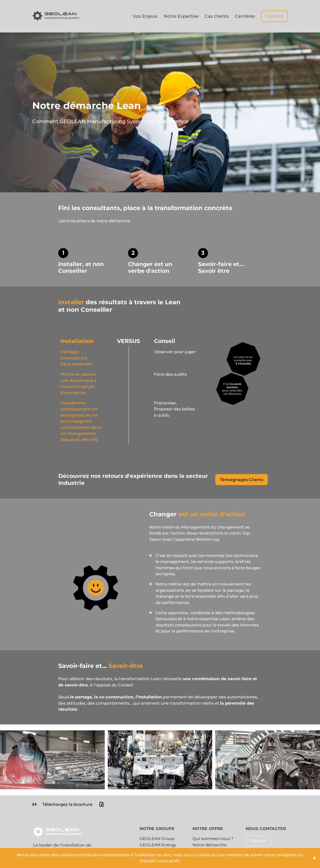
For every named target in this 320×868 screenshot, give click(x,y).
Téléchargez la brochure (68, 804)
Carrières (245, 16)
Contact (274, 16)
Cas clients (217, 16)
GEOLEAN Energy (158, 845)
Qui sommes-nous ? (213, 839)
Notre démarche (209, 845)
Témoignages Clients (241, 480)
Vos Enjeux (145, 16)
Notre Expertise (181, 16)
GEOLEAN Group (157, 839)
